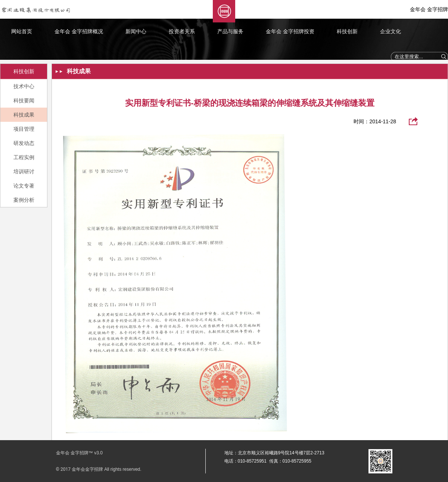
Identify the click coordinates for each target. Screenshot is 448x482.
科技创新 (347, 31)
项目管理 (24, 129)
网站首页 (22, 31)
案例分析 (24, 200)
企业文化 (391, 31)
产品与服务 (230, 31)
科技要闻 (24, 101)
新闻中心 (136, 31)
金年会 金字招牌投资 (290, 31)
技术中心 (24, 86)
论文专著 (24, 186)
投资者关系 (182, 31)
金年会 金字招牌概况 (79, 31)
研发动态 (24, 143)
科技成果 (24, 115)
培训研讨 (24, 172)
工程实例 (24, 157)
